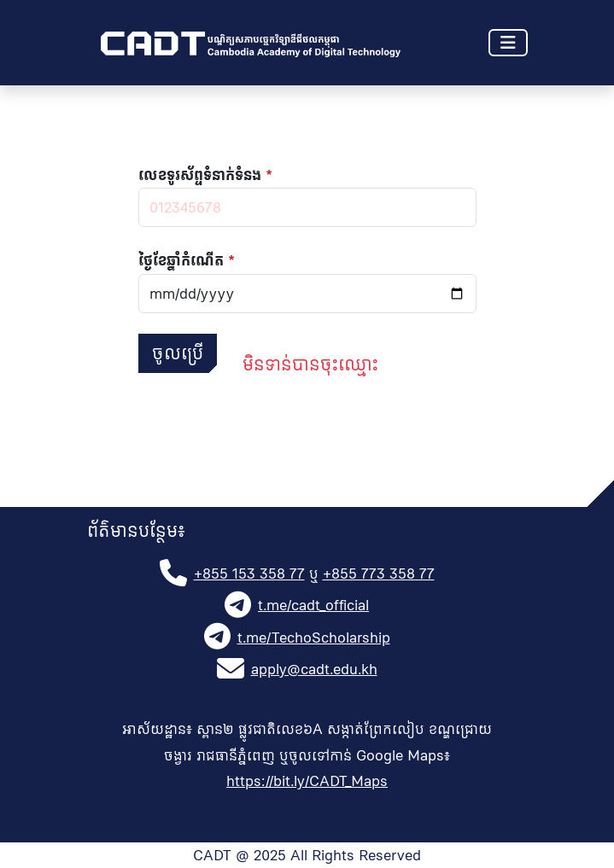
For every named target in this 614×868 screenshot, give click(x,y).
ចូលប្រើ (178, 353)
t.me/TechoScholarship (314, 638)
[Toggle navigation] (508, 43)
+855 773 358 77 (379, 574)
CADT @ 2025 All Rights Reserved (307, 855)
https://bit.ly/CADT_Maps (307, 781)
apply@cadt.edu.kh (314, 669)
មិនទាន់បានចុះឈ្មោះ (310, 364)
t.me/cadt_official (313, 605)
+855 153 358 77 (249, 574)
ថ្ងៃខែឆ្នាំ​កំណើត (181, 260)
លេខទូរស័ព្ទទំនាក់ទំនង (200, 175)
